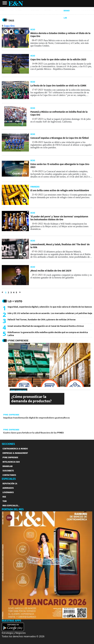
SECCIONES (8, 444)
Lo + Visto (15, 301)
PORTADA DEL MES (13, 509)
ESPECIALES (9, 479)
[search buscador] (6, 32)
